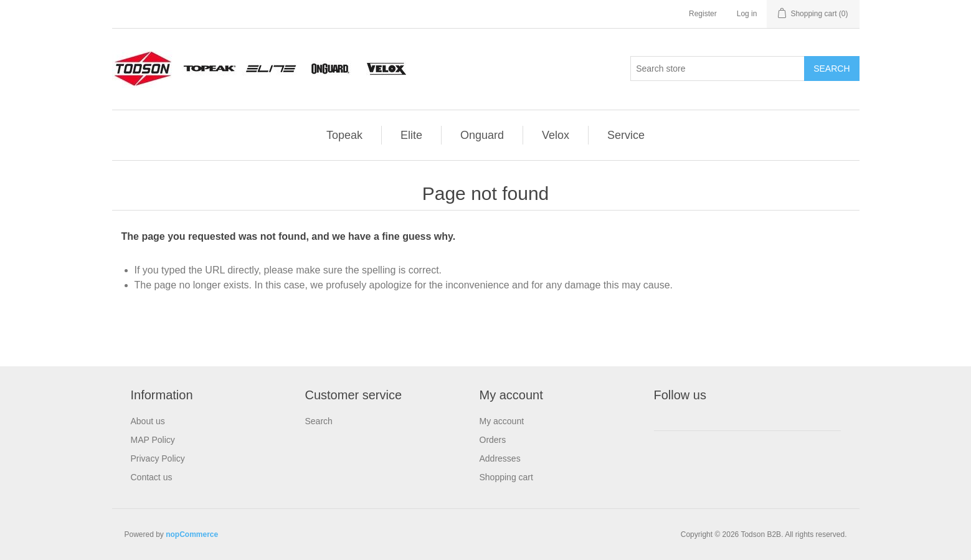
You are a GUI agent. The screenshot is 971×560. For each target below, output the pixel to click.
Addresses (500, 458)
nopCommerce (192, 534)
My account (502, 421)
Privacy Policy (158, 458)
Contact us (152, 477)
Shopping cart (506, 477)
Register (703, 14)
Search (319, 421)
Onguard (482, 135)
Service (626, 135)
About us (148, 421)
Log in (747, 14)
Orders (493, 440)
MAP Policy (153, 440)
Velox (556, 135)
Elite (411, 135)
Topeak (344, 135)
